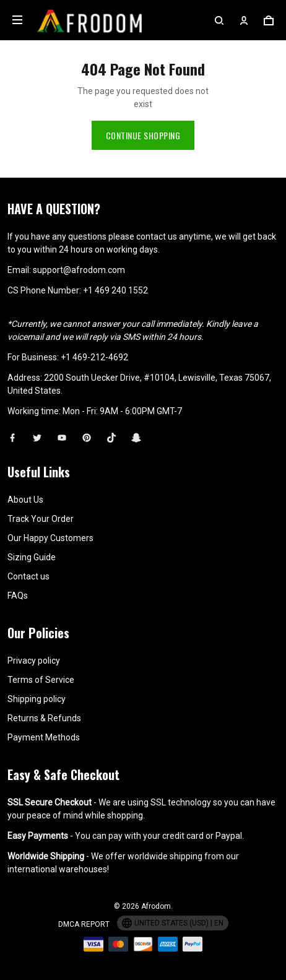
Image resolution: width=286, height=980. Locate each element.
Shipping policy (37, 699)
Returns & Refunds (44, 718)
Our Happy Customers (50, 538)
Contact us (28, 576)
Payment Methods (44, 737)
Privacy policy (34, 661)
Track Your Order (41, 519)
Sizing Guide (32, 557)
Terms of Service (41, 680)
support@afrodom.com (79, 270)
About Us (25, 500)
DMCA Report (84, 924)
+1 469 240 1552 (115, 290)
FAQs (18, 596)
